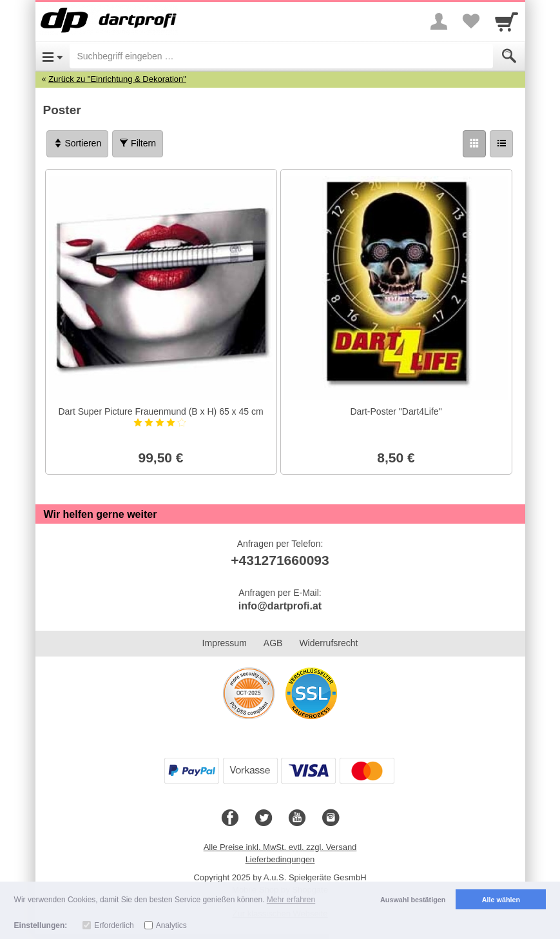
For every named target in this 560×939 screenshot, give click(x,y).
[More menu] (439, 21)
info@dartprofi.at (280, 606)
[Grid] (474, 144)
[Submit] (509, 56)
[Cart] (507, 21)
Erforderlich (114, 925)
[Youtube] (297, 818)
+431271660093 (280, 560)
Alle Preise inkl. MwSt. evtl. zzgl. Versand (280, 847)
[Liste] (501, 144)
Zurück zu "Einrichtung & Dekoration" (117, 79)
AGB (273, 643)
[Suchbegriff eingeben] (281, 56)
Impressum (225, 643)
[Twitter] (264, 818)
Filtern (138, 143)
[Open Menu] (53, 56)
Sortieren (78, 143)
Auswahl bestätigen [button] (413, 900)
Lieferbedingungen (280, 859)
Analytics (171, 925)
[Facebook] (230, 818)
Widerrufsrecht (328, 643)
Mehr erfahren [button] (291, 900)
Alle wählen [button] (501, 900)
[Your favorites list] (471, 21)
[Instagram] (331, 818)
